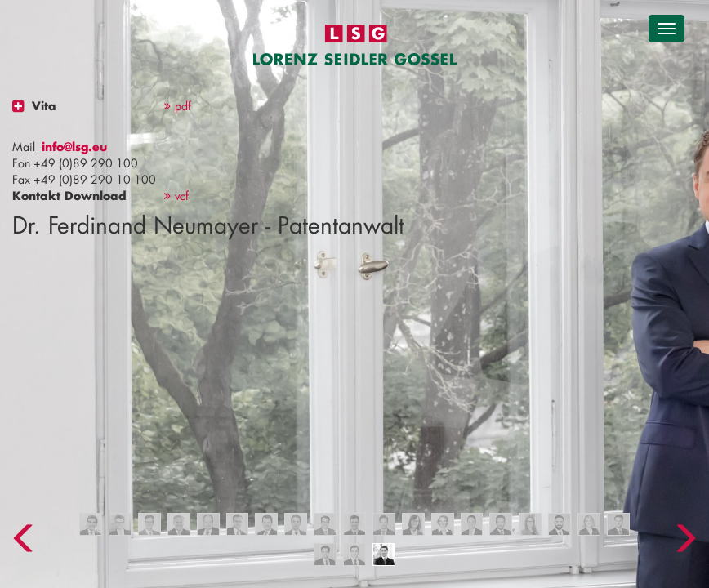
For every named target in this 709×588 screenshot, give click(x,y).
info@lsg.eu (74, 147)
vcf (176, 196)
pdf (178, 106)
